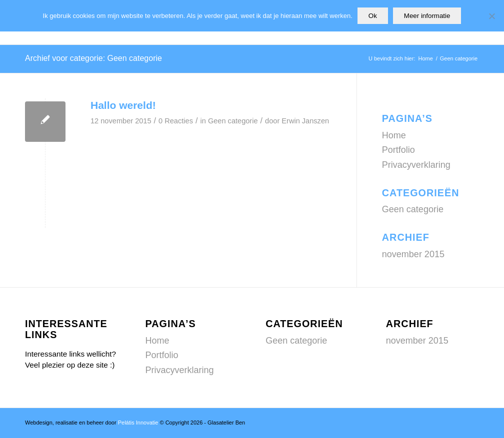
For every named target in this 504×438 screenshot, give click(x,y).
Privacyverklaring (416, 165)
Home (394, 135)
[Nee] (491, 16)
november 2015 (413, 254)
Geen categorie (233, 121)
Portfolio (398, 150)
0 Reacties (176, 121)
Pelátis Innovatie (138, 423)
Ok (373, 16)
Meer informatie (427, 16)
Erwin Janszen (305, 121)
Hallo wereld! (123, 105)
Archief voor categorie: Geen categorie (93, 58)
